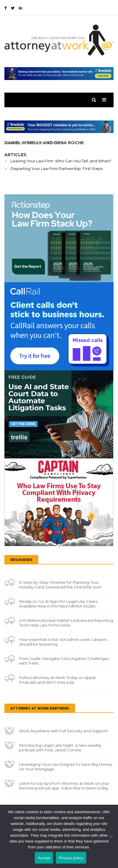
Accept (44, 858)
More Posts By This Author (32, 143)
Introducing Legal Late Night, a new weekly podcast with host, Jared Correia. (60, 748)
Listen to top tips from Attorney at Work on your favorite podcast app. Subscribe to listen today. (64, 786)
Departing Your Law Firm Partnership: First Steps (57, 169)
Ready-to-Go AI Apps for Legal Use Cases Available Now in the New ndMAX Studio (58, 604)
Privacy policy (71, 858)
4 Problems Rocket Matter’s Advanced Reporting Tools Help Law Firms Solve (66, 623)
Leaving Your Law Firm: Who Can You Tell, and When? (61, 161)
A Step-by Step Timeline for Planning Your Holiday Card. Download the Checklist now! (60, 585)
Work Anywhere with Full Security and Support (63, 731)
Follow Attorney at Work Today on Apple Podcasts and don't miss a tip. (58, 680)
